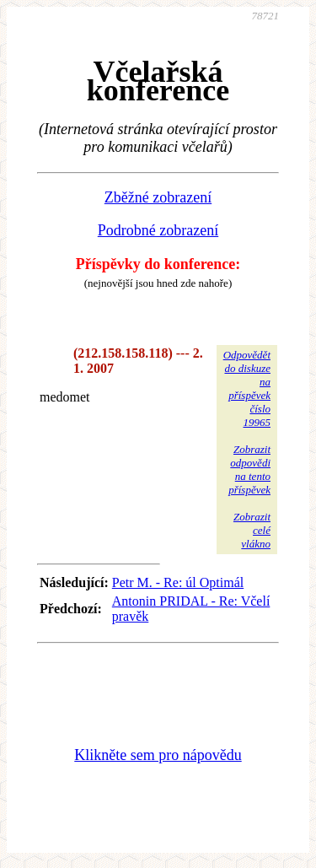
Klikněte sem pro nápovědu (158, 755)
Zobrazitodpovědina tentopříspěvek (249, 469)
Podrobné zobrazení (158, 230)
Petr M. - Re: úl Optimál (178, 582)
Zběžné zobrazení (158, 197)
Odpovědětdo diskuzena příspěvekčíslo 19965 (247, 388)
